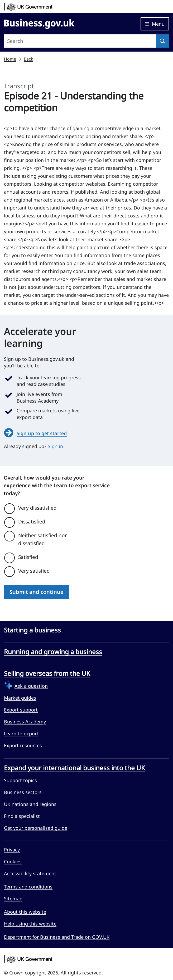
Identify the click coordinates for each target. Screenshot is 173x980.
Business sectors (23, 792)
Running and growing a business (53, 652)
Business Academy (25, 722)
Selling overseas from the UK (47, 673)
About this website (25, 912)
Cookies (13, 862)
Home (10, 59)
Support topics (20, 780)
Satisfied (28, 557)
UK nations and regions (30, 804)
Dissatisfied (32, 522)
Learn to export (21, 733)
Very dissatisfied (37, 508)
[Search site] (80, 41)
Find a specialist (22, 816)
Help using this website (30, 924)
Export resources (23, 745)
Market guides (20, 698)
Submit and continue (37, 592)
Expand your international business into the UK (75, 768)
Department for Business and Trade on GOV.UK (57, 937)
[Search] (162, 41)
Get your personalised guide (36, 828)
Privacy (12, 850)
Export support (21, 710)
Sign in (55, 446)
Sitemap (13, 899)
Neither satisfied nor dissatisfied (43, 539)
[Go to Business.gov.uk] (39, 23)
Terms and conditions (28, 887)
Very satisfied (34, 571)
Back (28, 59)
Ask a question (31, 686)
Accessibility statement (30, 873)
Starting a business (32, 630)
